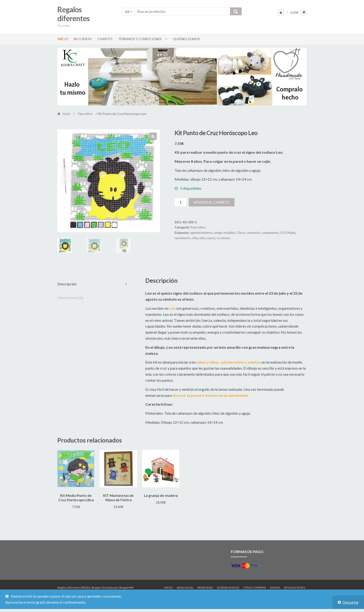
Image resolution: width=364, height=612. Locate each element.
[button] (153, 136)
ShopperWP (126, 587)
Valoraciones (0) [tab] (70, 298)
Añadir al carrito (212, 202)
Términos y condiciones (140, 39)
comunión (253, 233)
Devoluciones (294, 587)
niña (195, 238)
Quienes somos (186, 39)
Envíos (275, 587)
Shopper (96, 587)
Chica (241, 233)
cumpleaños (270, 233)
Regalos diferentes (73, 14)
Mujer (291, 233)
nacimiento (183, 238)
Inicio (63, 39)
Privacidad (205, 587)
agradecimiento (202, 233)
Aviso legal (185, 587)
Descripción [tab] (67, 284)
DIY (283, 233)
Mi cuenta (83, 39)
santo (211, 238)
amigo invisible (225, 233)
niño (203, 238)
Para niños (85, 114)
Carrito (105, 39)
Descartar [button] (351, 602)
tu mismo (223, 238)
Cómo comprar (255, 587)
